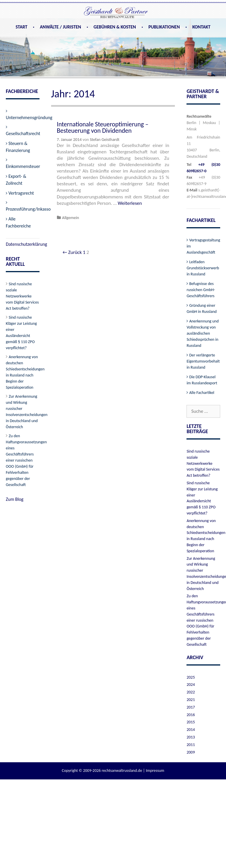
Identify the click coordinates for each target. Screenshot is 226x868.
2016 (191, 715)
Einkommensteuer (23, 166)
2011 (191, 745)
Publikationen (164, 27)
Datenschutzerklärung (26, 244)
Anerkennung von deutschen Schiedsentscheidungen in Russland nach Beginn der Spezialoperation (25, 372)
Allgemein (71, 218)
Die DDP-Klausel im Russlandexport (202, 380)
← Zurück (72, 252)
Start (22, 27)
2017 (191, 707)
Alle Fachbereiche (18, 222)
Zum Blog (15, 499)
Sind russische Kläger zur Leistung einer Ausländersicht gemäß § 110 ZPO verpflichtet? (21, 333)
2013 (191, 737)
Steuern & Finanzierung (18, 147)
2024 (191, 685)
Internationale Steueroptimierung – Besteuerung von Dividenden (103, 127)
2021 (191, 700)
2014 (191, 730)
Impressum (155, 771)
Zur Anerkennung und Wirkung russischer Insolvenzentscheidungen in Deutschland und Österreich (27, 412)
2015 (191, 722)
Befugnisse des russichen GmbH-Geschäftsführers (201, 290)
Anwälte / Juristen (60, 27)
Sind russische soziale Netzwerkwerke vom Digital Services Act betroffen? (22, 296)
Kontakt (201, 27)
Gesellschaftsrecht (23, 133)
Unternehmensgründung (29, 118)
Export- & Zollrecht (16, 180)
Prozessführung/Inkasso (28, 209)
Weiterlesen (130, 203)
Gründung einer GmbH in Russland (202, 309)
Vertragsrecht (21, 193)
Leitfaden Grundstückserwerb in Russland (203, 268)
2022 (191, 692)
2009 (191, 752)
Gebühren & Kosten (115, 27)
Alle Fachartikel (202, 393)
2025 (191, 677)
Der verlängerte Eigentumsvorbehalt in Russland (203, 361)
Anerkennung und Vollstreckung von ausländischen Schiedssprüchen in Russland (202, 333)
